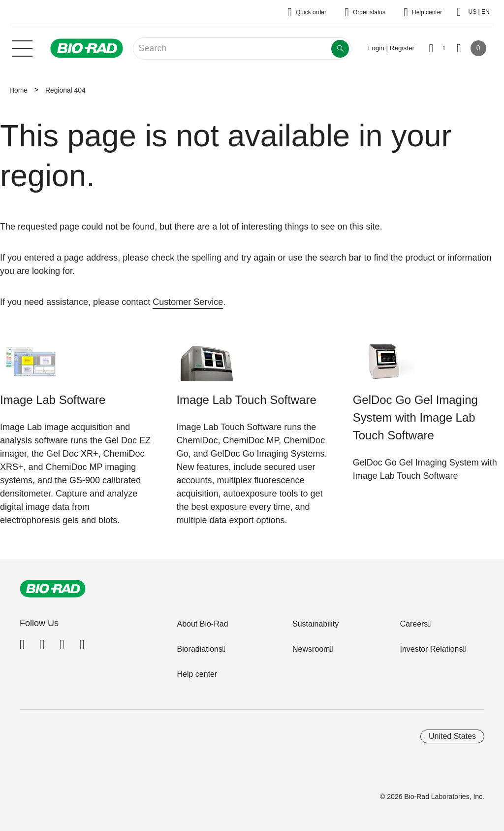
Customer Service (188, 302)
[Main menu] (22, 47)
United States (452, 736)
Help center (197, 674)
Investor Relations (431, 649)
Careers (414, 624)
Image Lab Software (53, 400)
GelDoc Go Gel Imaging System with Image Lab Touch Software (415, 417)
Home (18, 90)
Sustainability (315, 624)
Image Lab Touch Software (246, 400)
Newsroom (311, 649)
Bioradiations (200, 649)
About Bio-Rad (202, 624)
